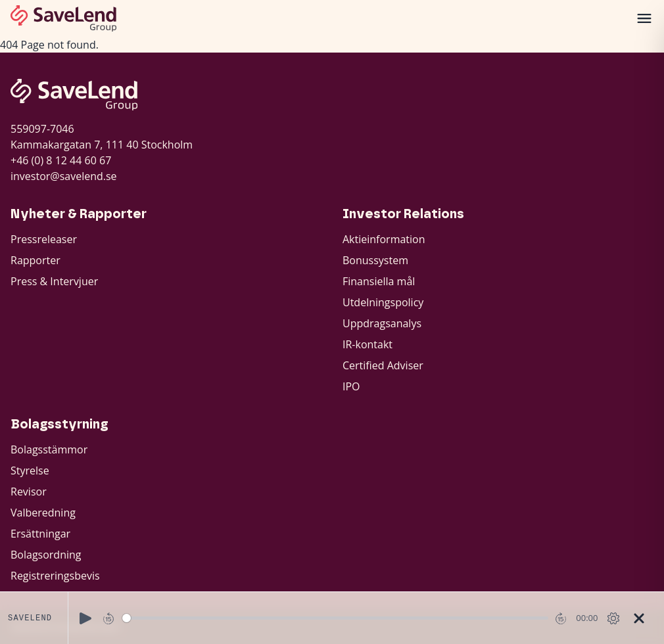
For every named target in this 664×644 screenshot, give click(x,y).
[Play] (85, 618)
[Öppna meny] (644, 18)
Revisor (29, 492)
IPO (351, 386)
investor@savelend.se (64, 176)
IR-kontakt (368, 344)
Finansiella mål (379, 281)
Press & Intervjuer (54, 281)
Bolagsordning (46, 555)
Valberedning (43, 513)
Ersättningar (40, 534)
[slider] (336, 618)
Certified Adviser (383, 365)
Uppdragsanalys (382, 323)
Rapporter (36, 260)
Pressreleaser (44, 239)
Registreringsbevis (55, 576)
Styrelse (30, 471)
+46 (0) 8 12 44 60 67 (61, 160)
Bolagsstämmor (49, 449)
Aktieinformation (384, 239)
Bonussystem (375, 260)
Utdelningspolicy (383, 302)
